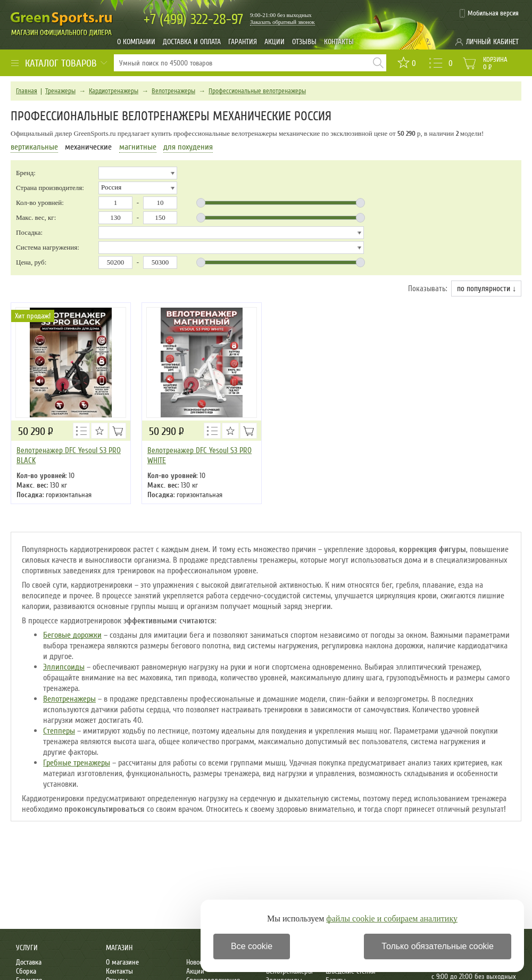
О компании (136, 42)
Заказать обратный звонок (282, 22)
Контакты (339, 42)
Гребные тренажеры (77, 763)
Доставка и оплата (192, 42)
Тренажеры (60, 91)
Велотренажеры (173, 91)
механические (88, 147)
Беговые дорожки (72, 635)
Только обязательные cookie (438, 946)
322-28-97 (193, 19)
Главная (27, 91)
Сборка (26, 971)
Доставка (29, 962)
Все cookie (252, 946)
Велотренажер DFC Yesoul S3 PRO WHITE (199, 455)
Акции (275, 42)
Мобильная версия (493, 13)
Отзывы (304, 42)
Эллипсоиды (64, 667)
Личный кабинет (492, 42)
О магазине (122, 962)
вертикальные (34, 147)
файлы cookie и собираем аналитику (392, 919)
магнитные (138, 147)
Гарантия (243, 42)
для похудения (188, 147)
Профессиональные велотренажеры (257, 91)
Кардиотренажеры (114, 91)
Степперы (59, 731)
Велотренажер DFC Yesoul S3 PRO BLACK (69, 455)
